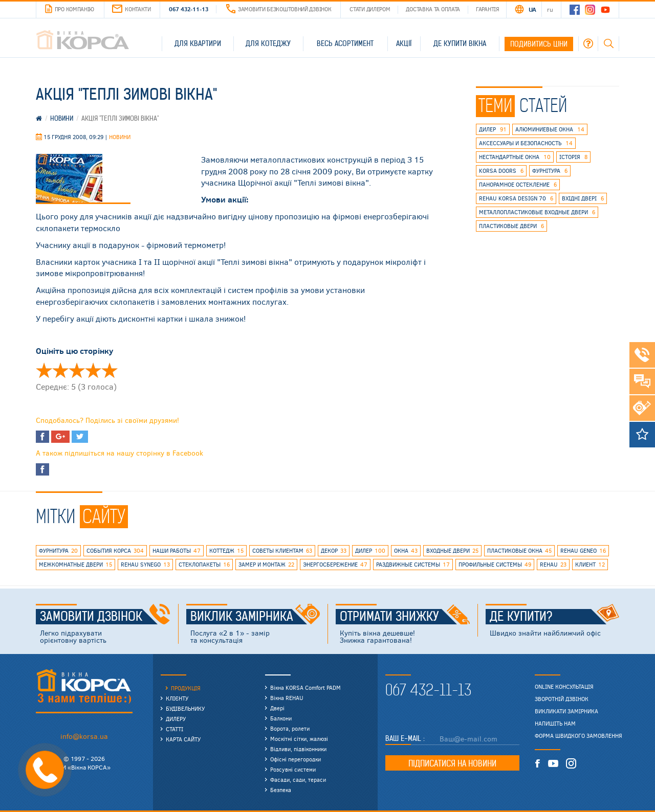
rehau (553, 565)
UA (532, 9)
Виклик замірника (255, 617)
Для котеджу (268, 43)
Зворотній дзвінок (562, 699)
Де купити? (555, 617)
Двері (277, 708)
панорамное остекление (518, 185)
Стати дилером (370, 9)
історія (573, 157)
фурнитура (58, 551)
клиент (590, 565)
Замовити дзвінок (105, 617)
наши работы (177, 551)
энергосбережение (335, 565)
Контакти (132, 9)
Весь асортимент (345, 43)
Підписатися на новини (452, 763)
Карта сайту (183, 739)
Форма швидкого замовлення (578, 736)
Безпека (281, 790)
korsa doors (501, 171)
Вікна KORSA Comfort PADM (305, 687)
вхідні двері (583, 198)
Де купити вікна (460, 43)
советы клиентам (282, 551)
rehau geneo (583, 551)
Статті (174, 729)
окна (406, 551)
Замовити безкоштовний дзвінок (279, 9)
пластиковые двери (511, 226)
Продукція (186, 688)
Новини (120, 137)
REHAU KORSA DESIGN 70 (516, 198)
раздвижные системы (413, 565)
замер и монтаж (266, 565)
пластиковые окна (519, 551)
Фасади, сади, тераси (298, 780)
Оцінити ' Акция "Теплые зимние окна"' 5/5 (110, 370)
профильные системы (495, 565)
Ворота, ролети (290, 728)
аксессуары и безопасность (526, 143)
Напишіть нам (555, 724)
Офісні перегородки (296, 759)
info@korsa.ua (84, 736)
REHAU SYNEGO (145, 565)
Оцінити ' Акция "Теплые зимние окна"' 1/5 (44, 370)
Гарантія (488, 9)
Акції (404, 43)
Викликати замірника (566, 711)
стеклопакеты (204, 565)
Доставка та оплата (433, 9)
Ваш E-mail (404, 738)
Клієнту (177, 698)
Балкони (281, 718)
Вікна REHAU (287, 698)
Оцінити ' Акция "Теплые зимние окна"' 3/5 (77, 370)
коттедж (226, 551)
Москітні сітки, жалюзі (299, 739)
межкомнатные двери (75, 565)
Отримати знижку (405, 617)
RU (550, 9)
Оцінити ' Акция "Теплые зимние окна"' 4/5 (93, 370)
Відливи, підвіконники (298, 749)
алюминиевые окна (550, 129)
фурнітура (550, 171)
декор (334, 551)
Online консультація (564, 687)
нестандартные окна (515, 157)
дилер (493, 129)
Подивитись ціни (539, 44)
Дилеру (176, 719)
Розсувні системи (293, 769)
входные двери (452, 551)
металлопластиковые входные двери (537, 212)
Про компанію (70, 9)
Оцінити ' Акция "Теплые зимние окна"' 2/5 (60, 370)
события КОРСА (115, 551)
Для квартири (198, 43)
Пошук (608, 43)
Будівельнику (185, 708)
